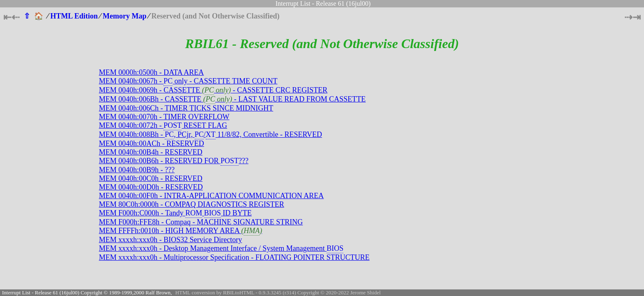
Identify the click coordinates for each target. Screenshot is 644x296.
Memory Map (124, 16)
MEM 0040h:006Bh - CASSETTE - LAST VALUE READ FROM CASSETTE (232, 99)
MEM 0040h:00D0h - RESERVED (151, 187)
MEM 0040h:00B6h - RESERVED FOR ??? (174, 161)
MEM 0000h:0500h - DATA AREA (152, 72)
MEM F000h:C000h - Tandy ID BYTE (175, 213)
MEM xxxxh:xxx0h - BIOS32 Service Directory (170, 240)
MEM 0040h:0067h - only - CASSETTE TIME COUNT (188, 81)
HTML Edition (74, 16)
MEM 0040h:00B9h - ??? (137, 170)
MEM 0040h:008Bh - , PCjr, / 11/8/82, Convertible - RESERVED (210, 134)
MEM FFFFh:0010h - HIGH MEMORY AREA (181, 231)
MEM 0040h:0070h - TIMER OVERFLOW (164, 117)
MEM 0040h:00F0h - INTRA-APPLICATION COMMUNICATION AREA (212, 196)
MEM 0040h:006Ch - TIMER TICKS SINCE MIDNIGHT (186, 108)
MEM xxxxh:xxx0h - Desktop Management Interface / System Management (221, 248)
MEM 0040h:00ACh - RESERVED (152, 143)
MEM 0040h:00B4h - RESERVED (151, 152)
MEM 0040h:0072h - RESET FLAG (163, 125)
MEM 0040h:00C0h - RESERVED (151, 178)
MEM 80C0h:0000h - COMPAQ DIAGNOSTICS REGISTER (192, 204)
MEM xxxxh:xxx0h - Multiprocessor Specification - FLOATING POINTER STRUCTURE (234, 257)
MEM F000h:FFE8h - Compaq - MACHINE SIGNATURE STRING (201, 222)
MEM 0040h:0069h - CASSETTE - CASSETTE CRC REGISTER (213, 90)
